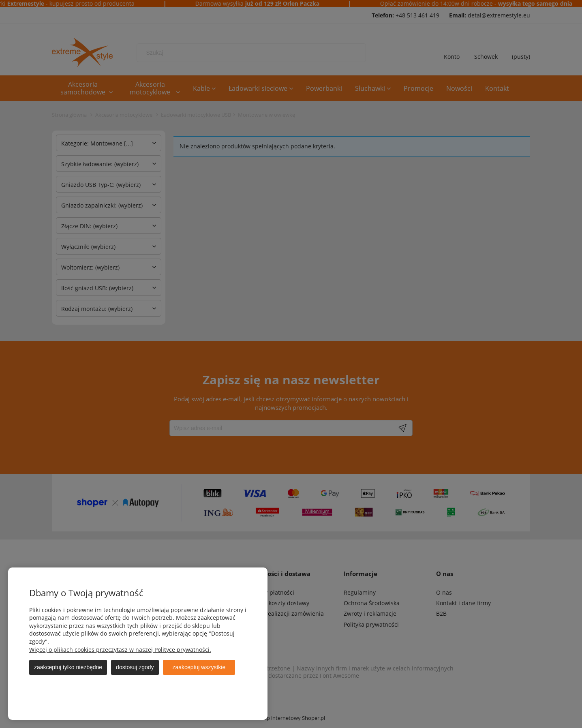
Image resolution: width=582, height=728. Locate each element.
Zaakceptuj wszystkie (199, 667)
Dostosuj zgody (135, 667)
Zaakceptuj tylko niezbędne (68, 667)
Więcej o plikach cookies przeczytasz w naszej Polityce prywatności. (120, 650)
